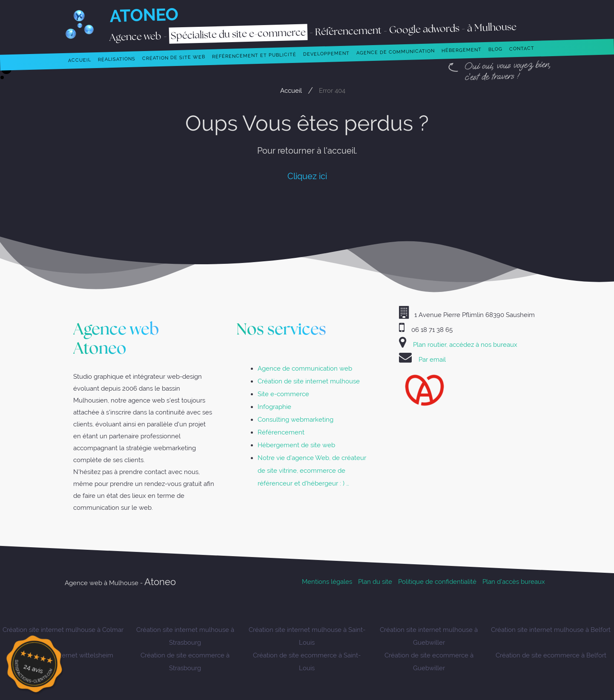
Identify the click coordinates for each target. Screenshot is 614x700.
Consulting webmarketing (296, 419)
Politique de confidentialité (437, 581)
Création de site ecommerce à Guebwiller (429, 661)
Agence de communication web (305, 368)
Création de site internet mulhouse (309, 381)
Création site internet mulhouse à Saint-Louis (307, 636)
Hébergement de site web (296, 445)
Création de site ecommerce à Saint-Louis (307, 661)
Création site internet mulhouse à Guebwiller (429, 636)
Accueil (291, 90)
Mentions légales (327, 581)
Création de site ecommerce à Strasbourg (185, 661)
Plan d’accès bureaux (514, 581)
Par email (432, 359)
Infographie (274, 407)
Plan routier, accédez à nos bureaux (465, 344)
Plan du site (375, 581)
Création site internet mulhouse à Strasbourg (185, 636)
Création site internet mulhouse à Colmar (63, 630)
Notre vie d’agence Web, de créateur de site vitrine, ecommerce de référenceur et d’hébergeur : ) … (312, 470)
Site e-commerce (283, 394)
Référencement (281, 432)
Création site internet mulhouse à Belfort (551, 630)
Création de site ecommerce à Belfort (551, 655)
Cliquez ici (307, 176)
